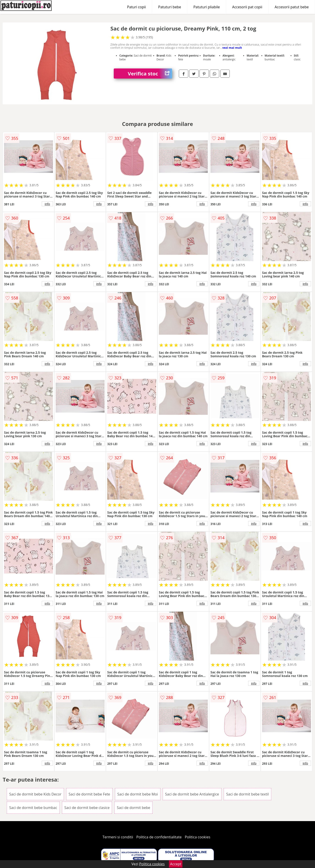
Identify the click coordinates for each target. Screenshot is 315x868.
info (47, 204)
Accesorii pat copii (247, 7)
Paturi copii (136, 7)
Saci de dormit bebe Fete (89, 794)
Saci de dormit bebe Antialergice (192, 794)
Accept (176, 864)
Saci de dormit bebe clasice (87, 808)
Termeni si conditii (118, 837)
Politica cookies (198, 837)
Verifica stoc (150, 74)
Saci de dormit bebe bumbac (33, 808)
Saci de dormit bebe (134, 808)
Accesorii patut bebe (292, 7)
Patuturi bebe (170, 7)
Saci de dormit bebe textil (247, 794)
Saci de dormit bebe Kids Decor (35, 794)
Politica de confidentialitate (159, 837)
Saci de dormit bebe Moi (138, 794)
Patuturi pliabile (207, 7)
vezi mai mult (232, 48)
